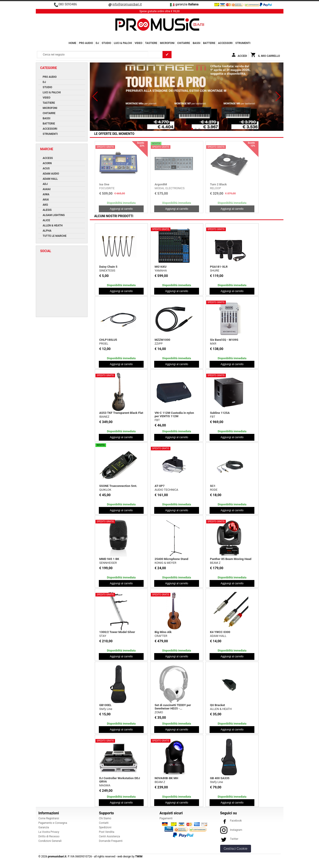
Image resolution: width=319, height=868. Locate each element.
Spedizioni (105, 827)
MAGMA (105, 785)
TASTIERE (151, 43)
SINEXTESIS (107, 271)
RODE (214, 490)
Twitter (229, 839)
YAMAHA (161, 271)
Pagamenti (166, 818)
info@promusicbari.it (127, 4)
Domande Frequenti (111, 841)
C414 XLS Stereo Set (224, 184)
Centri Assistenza (110, 836)
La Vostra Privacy (49, 832)
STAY (103, 636)
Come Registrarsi (49, 818)
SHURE (215, 271)
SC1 (213, 486)
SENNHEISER (108, 563)
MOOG (159, 188)
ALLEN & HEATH (221, 709)
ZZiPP (159, 344)
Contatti (104, 823)
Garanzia (44, 827)
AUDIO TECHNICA (166, 490)
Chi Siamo (105, 818)
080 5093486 (68, 4)
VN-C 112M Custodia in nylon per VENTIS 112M (174, 414)
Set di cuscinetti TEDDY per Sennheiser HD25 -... (173, 707)
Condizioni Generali (50, 841)
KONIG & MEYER (165, 563)
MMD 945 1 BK (109, 559)
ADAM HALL (218, 636)
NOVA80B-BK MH (166, 778)
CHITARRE (184, 43)
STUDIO (106, 43)
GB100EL (105, 705)
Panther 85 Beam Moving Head (231, 559)
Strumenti (243, 43)
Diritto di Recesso (49, 836)
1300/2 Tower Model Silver (117, 632)
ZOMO (159, 712)
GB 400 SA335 (220, 778)
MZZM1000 (162, 340)
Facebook (231, 821)
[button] (95, 97)
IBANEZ (104, 417)
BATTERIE (209, 43)
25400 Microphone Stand (172, 559)
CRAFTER (161, 636)
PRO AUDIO (86, 43)
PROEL (104, 344)
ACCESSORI (225, 43)
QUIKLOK (105, 490)
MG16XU (161, 267)
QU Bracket (218, 705)
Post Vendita (107, 832)
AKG (213, 188)
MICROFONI (167, 43)
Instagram (231, 830)
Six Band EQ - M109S (224, 340)
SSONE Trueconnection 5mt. (118, 486)
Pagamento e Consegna (53, 823)
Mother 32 (162, 184)
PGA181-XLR (219, 267)
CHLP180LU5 (108, 340)
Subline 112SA (220, 413)
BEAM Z (215, 563)
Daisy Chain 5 (108, 267)
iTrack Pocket (108, 184)
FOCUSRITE (107, 188)
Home (72, 43)
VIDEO (138, 43)
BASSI (197, 43)
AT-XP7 (160, 486)
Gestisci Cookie (236, 849)
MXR (213, 344)
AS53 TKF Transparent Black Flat (121, 413)
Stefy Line (106, 709)
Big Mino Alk (163, 632)
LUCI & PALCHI (123, 43)
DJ (97, 43)
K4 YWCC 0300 (220, 632)
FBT (157, 420)
